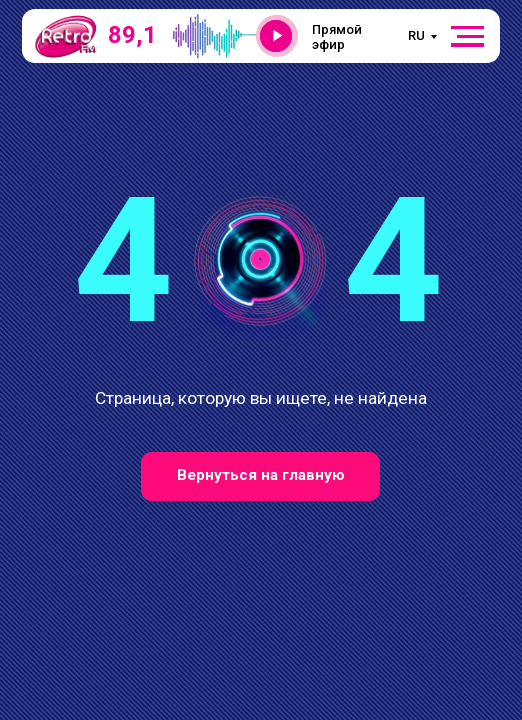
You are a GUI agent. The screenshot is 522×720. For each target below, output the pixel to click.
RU (416, 35)
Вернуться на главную (261, 475)
